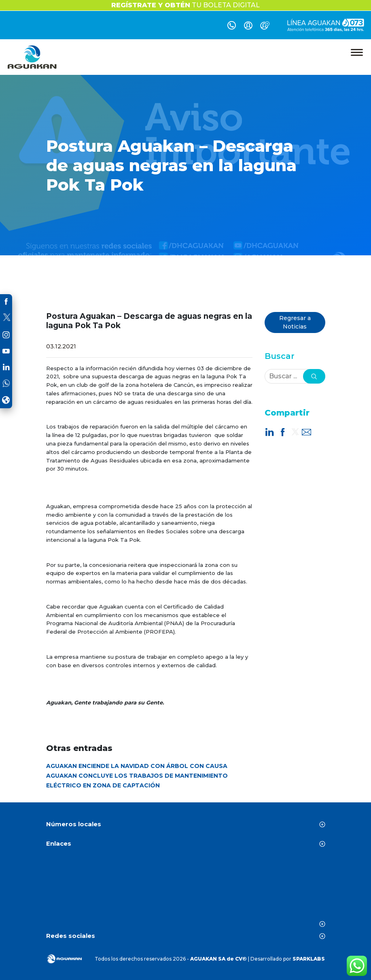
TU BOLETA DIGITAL (185, 5)
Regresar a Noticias (295, 322)
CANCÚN (186, 890)
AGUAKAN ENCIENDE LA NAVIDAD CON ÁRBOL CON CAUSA (137, 766)
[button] (314, 376)
